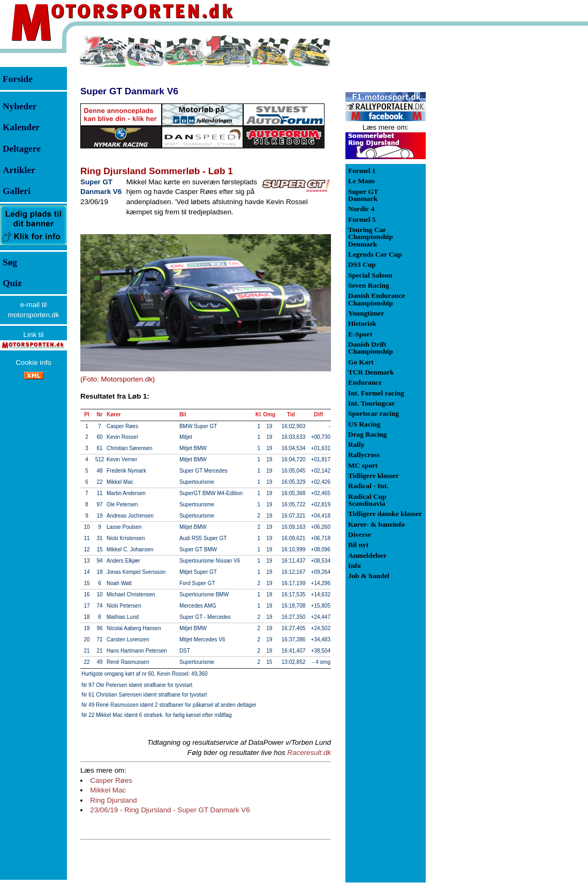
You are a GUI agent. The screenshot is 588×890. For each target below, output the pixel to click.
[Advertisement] (482, 195)
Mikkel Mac (108, 790)
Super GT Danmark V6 (129, 91)
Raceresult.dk (310, 753)
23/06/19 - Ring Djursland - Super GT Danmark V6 (170, 810)
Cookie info (33, 362)
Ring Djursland (113, 800)
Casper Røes (111, 780)
